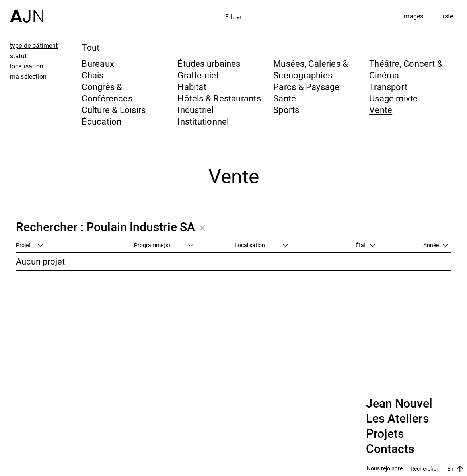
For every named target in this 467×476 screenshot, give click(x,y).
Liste (446, 16)
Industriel (196, 110)
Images (413, 16)
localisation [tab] (27, 66)
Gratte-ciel (198, 75)
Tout (90, 47)
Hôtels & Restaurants (219, 98)
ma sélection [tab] (28, 76)
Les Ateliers (397, 419)
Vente (381, 110)
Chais (92, 75)
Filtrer (233, 17)
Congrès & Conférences (107, 92)
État (365, 245)
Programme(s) (164, 245)
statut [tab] (18, 56)
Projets (385, 434)
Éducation (101, 121)
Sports (286, 110)
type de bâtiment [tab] (34, 45)
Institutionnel (203, 121)
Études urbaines (209, 63)
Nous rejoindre (385, 469)
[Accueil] (27, 11)
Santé (285, 98)
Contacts (390, 449)
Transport (388, 87)
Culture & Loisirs (114, 110)
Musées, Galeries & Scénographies (311, 69)
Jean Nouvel (399, 404)
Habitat (192, 87)
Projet (29, 245)
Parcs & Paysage (306, 87)
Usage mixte (393, 98)
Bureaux (98, 63)
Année (436, 245)
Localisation (261, 245)
